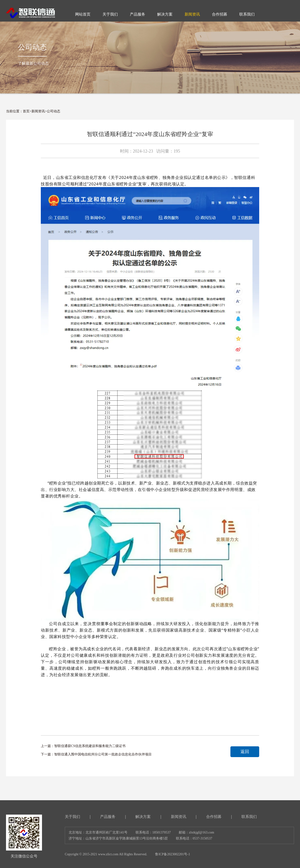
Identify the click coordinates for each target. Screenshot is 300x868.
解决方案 (143, 817)
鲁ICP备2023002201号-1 (172, 854)
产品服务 (108, 817)
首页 (26, 111)
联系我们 (249, 817)
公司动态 (54, 111)
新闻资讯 (38, 111)
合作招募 (214, 817)
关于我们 (72, 817)
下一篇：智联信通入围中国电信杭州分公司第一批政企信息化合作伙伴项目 (96, 754)
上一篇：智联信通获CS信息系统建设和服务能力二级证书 (83, 746)
